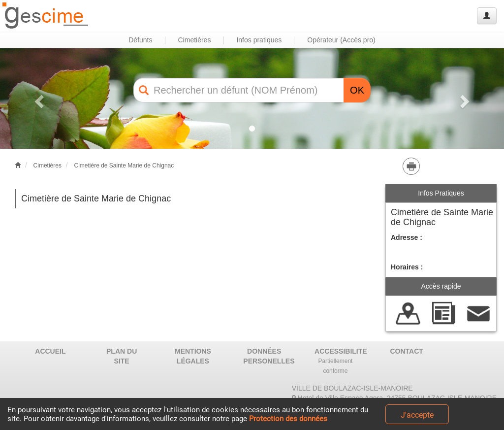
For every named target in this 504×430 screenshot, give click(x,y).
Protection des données (288, 419)
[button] (38, 99)
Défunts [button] (140, 40)
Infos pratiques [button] (259, 40)
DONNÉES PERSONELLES (268, 356)
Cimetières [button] (195, 40)
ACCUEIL (50, 351)
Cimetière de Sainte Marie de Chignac (124, 165)
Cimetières (47, 165)
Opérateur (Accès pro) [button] (341, 40)
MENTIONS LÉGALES (193, 356)
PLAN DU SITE (122, 356)
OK (357, 90)
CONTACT (407, 351)
